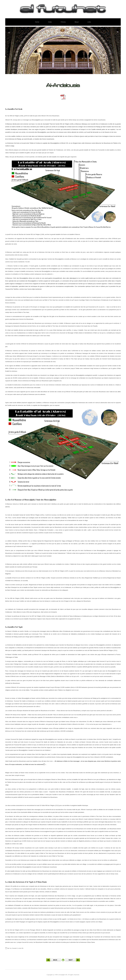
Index (50, 22)
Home (37, 22)
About (77, 22)
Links (89, 22)
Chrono (63, 22)
